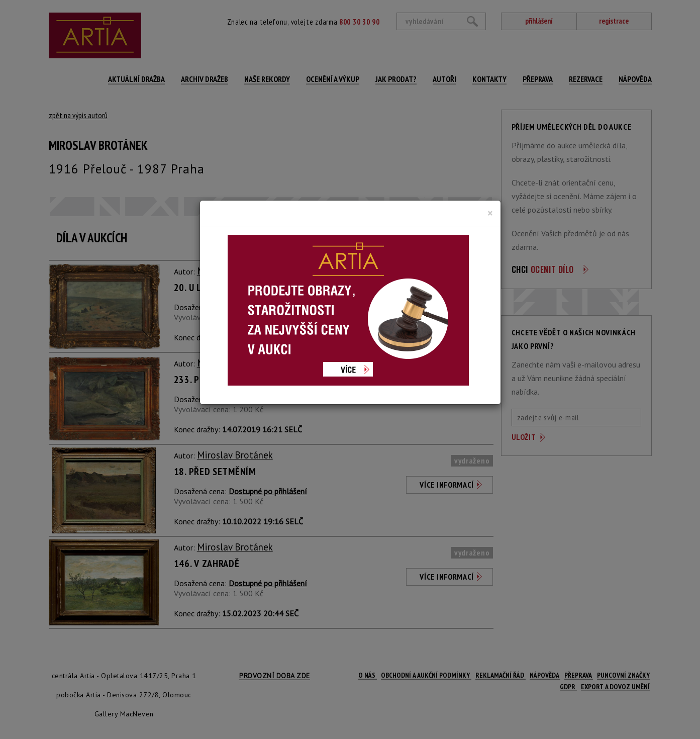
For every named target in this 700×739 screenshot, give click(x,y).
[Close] (490, 213)
